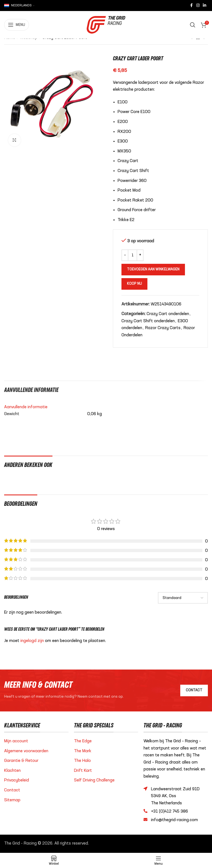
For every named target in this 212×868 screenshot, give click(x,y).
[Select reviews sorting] (183, 598)
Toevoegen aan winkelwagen (153, 269)
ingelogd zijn (32, 641)
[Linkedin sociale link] (205, 6)
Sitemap (12, 800)
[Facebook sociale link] (191, 6)
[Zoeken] (193, 25)
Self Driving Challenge (94, 780)
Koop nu (134, 284)
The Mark (83, 751)
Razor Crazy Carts (163, 328)
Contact (12, 790)
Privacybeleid (17, 780)
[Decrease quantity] (125, 255)
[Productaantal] (132, 255)
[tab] (31, 390)
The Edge (83, 741)
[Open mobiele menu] (17, 25)
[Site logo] (106, 25)
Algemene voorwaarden (26, 751)
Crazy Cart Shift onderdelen (148, 321)
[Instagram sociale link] (198, 6)
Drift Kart (83, 771)
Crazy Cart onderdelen (168, 314)
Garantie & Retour (21, 761)
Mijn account (16, 741)
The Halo (82, 761)
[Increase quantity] (140, 255)
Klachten (12, 771)
